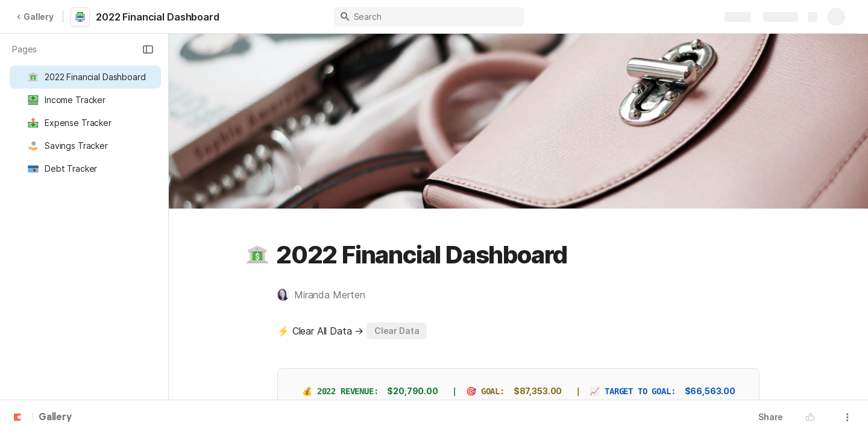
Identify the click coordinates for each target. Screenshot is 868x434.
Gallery (35, 17)
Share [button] (771, 417)
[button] (148, 49)
